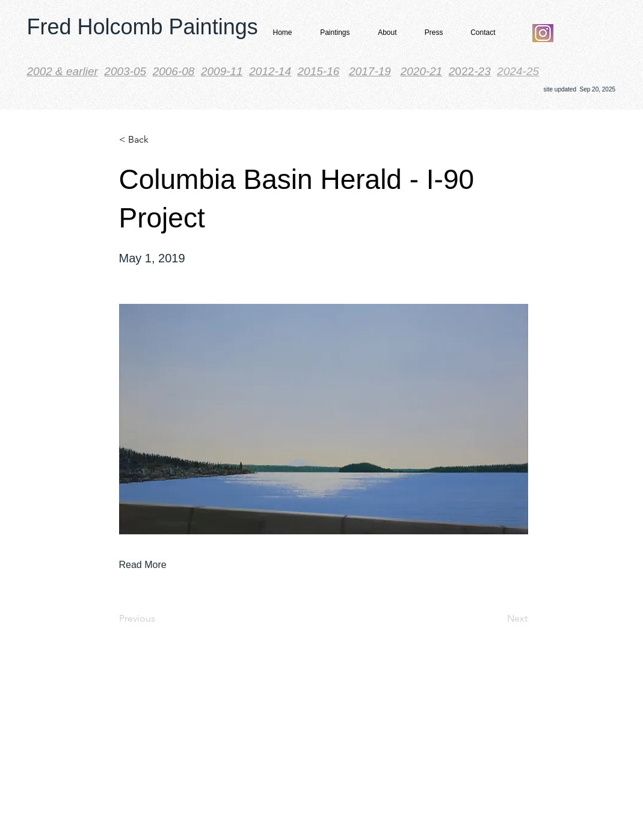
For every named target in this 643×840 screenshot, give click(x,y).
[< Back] (159, 140)
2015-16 (319, 71)
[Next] (497, 619)
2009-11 (222, 71)
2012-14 (270, 71)
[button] (331, 33)
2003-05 (125, 71)
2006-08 (174, 71)
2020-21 (422, 71)
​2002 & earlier (63, 71)
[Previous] (159, 619)
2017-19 (370, 71)
